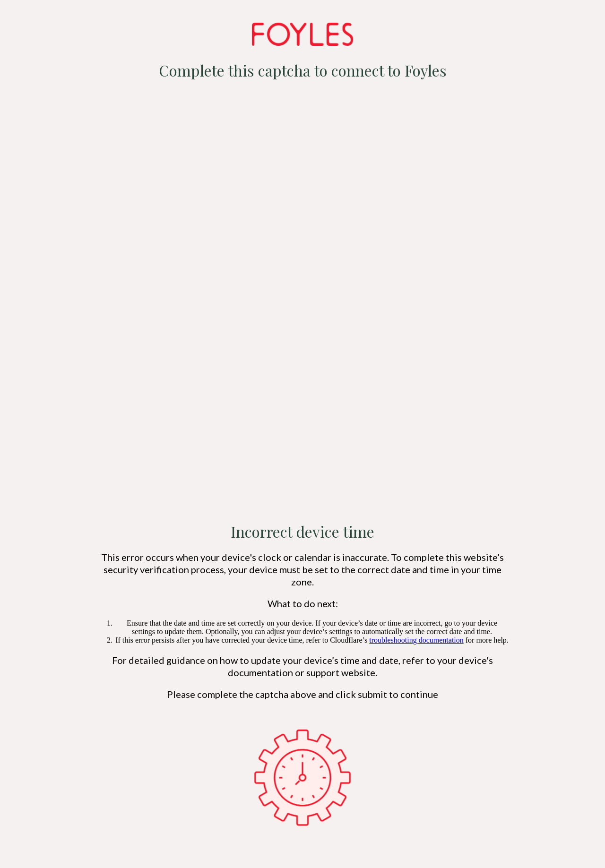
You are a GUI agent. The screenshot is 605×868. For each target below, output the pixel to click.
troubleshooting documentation (416, 640)
